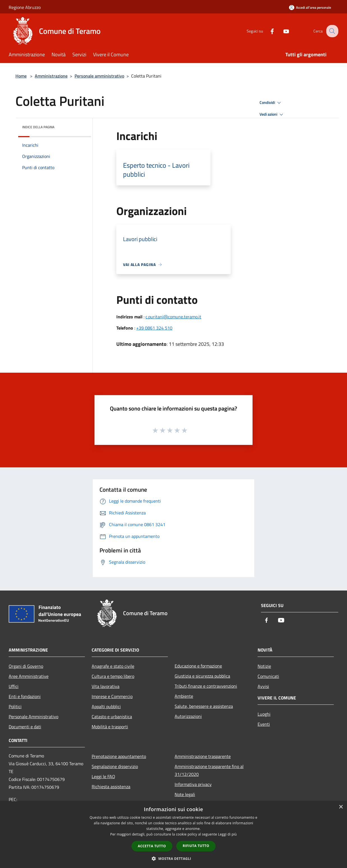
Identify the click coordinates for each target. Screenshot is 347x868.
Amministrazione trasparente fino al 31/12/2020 (209, 770)
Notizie (264, 666)
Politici (15, 706)
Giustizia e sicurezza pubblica (202, 676)
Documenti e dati (25, 727)
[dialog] (173, 835)
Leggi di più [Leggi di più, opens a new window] (227, 834)
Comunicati (268, 676)
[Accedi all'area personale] (310, 7)
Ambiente (184, 696)
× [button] (341, 807)
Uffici (14, 686)
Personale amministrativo (99, 76)
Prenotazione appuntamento (119, 756)
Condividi (271, 103)
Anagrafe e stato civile (113, 666)
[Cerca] (332, 31)
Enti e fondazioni (25, 696)
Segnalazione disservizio (115, 766)
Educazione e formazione (198, 666)
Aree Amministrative (29, 676)
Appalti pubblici (106, 706)
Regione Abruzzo (25, 7)
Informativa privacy (193, 784)
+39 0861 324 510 (154, 328)
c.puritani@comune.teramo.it (173, 317)
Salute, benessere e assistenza (204, 706)
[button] (173, 858)
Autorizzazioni (188, 716)
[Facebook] (268, 31)
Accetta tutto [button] (152, 846)
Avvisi (263, 686)
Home (21, 76)
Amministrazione (51, 76)
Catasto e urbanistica (112, 717)
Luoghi (264, 714)
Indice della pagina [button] (38, 127)
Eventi (264, 724)
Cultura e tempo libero (113, 676)
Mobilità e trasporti (110, 727)
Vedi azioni (272, 115)
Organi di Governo (26, 666)
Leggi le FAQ (103, 776)
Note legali (185, 794)
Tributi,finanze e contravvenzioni (206, 686)
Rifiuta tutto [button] (196, 846)
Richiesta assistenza (111, 787)
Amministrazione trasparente (203, 756)
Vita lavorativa (106, 686)
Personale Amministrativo (33, 717)
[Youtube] (282, 31)
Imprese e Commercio (112, 696)
